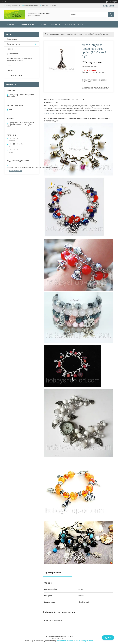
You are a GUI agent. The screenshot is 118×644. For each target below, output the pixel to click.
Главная (10, 24)
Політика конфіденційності (84, 641)
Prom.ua (70, 636)
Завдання (55, 34)
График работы (13, 54)
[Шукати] (111, 15)
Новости (10, 49)
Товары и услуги (26, 24)
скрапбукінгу (49, 113)
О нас (44, 24)
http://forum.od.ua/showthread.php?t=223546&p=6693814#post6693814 (32, 167)
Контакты (55, 24)
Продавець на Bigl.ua (59, 639)
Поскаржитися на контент (65, 641)
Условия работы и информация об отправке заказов (19, 60)
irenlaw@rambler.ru (16, 171)
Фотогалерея (12, 39)
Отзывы (10, 71)
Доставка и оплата (74, 24)
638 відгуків (113, 2)
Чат (108, 638)
